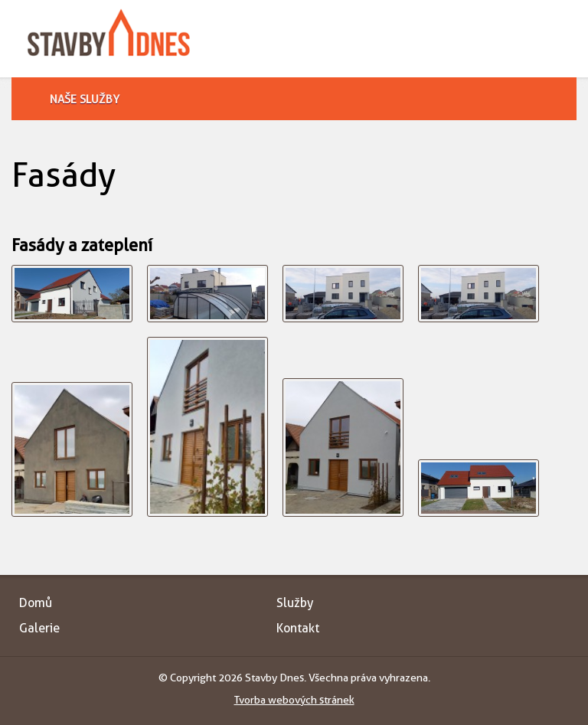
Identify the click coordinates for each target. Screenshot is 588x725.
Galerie (39, 628)
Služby (295, 603)
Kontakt (298, 628)
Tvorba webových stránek (294, 700)
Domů (36, 603)
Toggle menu (563, 36)
